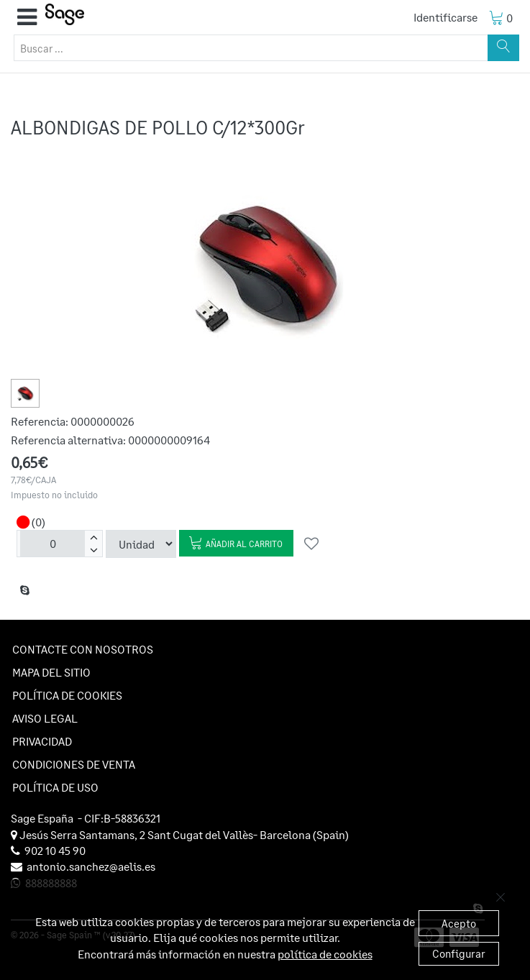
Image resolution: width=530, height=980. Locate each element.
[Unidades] (52, 544)
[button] (27, 17)
